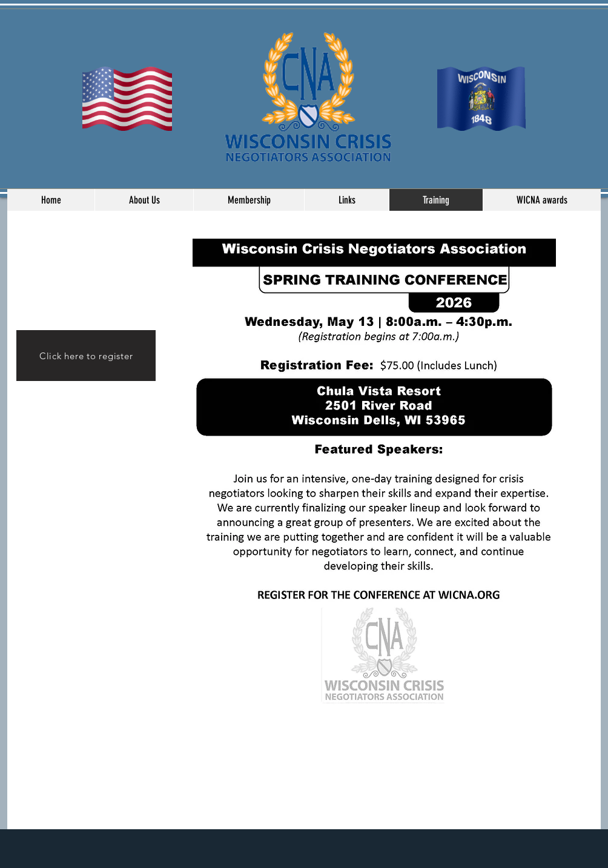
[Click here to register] (86, 356)
